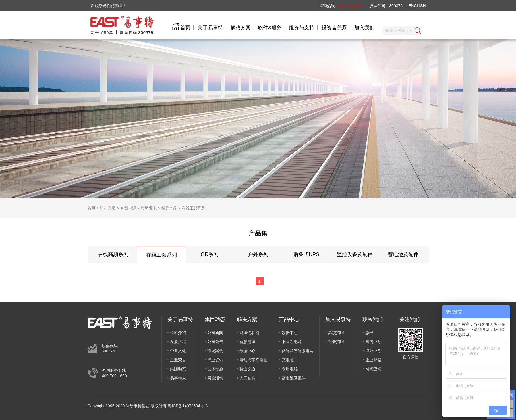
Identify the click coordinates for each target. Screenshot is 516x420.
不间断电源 (292, 342)
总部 (369, 333)
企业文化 (178, 351)
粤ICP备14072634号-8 (188, 406)
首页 (185, 28)
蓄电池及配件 (403, 254)
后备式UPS (306, 254)
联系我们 (373, 319)
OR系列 (210, 254)
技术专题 (215, 369)
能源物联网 (249, 333)
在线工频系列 (194, 208)
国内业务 (373, 342)
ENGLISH (417, 6)
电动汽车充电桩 (253, 360)
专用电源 (290, 369)
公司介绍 (178, 333)
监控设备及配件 (355, 254)
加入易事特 (338, 319)
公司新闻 (215, 333)
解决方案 (241, 28)
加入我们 (364, 28)
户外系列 (258, 254)
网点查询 (373, 369)
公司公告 (215, 342)
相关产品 (169, 208)
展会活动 (215, 378)
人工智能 (247, 378)
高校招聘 (336, 333)
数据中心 (247, 351)
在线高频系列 (113, 254)
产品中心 (289, 319)
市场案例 (215, 351)
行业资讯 (215, 360)
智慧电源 (128, 208)
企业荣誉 (178, 360)
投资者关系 (334, 28)
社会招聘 (336, 342)
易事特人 (178, 378)
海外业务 (373, 351)
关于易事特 (210, 28)
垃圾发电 (149, 208)
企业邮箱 (373, 360)
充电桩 (288, 360)
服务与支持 (302, 28)
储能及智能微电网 (298, 351)
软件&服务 (270, 28)
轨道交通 (247, 369)
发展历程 (178, 342)
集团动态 (178, 369)
